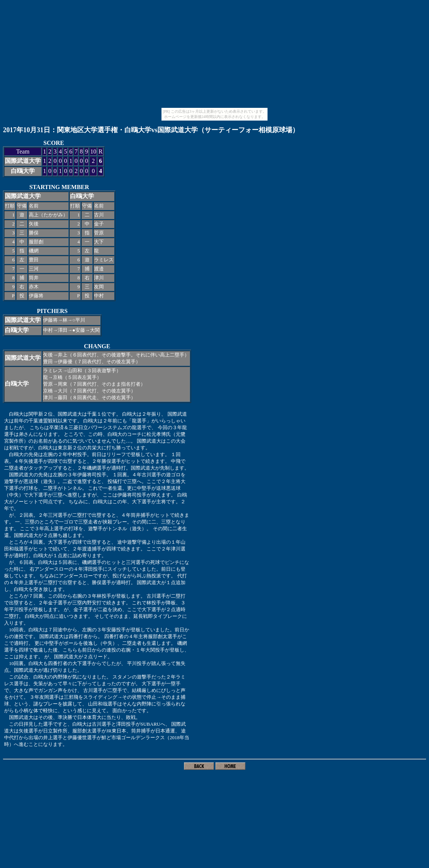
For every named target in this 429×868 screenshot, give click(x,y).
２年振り (151, 414)
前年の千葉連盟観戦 (36, 421)
